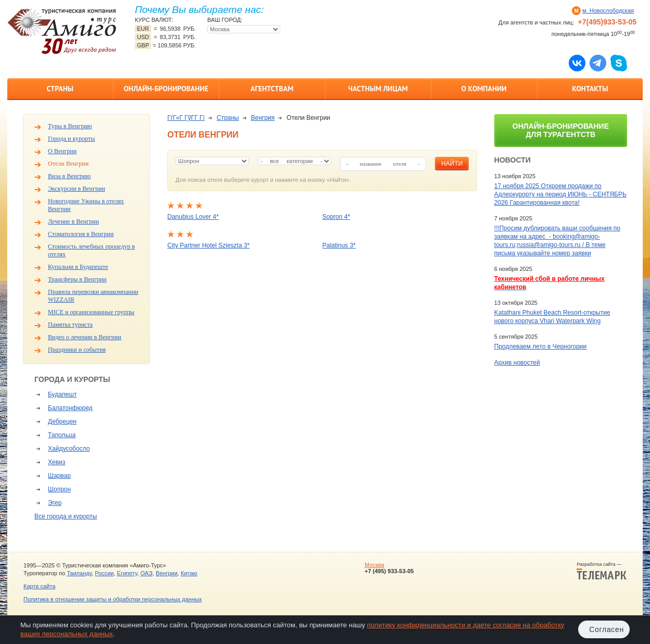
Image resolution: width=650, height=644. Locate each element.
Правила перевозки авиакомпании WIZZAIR (93, 296)
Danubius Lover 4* (193, 217)
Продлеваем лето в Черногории (540, 346)
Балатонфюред (70, 408)
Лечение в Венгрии (73, 221)
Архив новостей (517, 363)
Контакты (590, 89)
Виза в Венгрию (69, 176)
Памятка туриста (70, 325)
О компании (484, 89)
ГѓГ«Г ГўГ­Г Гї (186, 118)
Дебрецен (62, 422)
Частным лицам (378, 89)
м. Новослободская (608, 10)
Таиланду (79, 573)
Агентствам (272, 89)
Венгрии (167, 573)
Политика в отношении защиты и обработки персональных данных (113, 599)
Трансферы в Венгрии (77, 279)
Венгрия (263, 118)
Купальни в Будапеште (78, 267)
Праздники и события (77, 350)
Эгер (55, 503)
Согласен (607, 629)
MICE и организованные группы (91, 312)
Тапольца (62, 435)
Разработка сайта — (602, 571)
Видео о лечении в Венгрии (85, 337)
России (104, 573)
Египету (127, 573)
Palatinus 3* (339, 245)
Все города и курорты (66, 516)
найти (452, 164)
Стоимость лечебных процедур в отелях (91, 250)
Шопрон (59, 489)
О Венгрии (62, 151)
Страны (60, 89)
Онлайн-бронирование (166, 89)
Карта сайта (39, 586)
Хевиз (57, 462)
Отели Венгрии (68, 164)
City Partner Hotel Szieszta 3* (208, 245)
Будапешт (62, 394)
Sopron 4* (336, 217)
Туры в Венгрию (70, 126)
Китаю (189, 573)
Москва (374, 565)
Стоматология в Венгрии (81, 234)
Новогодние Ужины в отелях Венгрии (86, 205)
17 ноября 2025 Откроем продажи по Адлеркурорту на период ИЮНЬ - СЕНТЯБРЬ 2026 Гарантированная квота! (560, 194)
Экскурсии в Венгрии (77, 189)
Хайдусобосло (69, 449)
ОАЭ (146, 573)
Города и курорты (71, 139)
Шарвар (59, 476)
